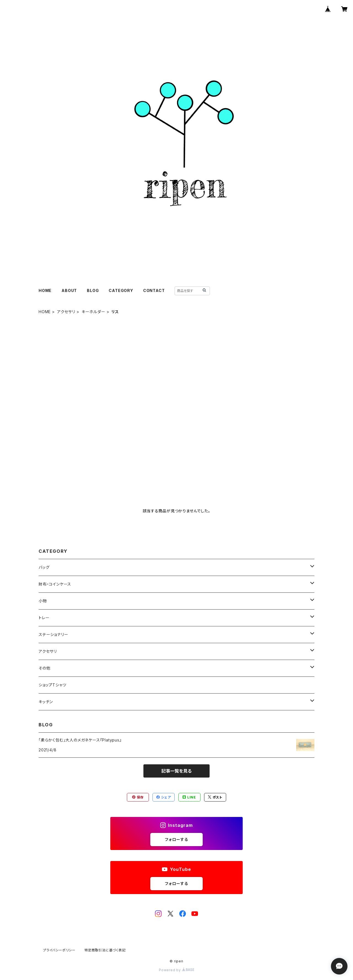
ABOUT (69, 290)
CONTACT (154, 290)
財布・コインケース (55, 584)
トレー (44, 618)
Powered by (176, 970)
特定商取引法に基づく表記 (105, 950)
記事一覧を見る (176, 771)
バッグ (44, 567)
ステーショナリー (53, 634)
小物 (43, 601)
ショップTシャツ (52, 685)
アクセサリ (66, 312)
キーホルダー (93, 312)
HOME (45, 290)
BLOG (93, 290)
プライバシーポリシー (59, 950)
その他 (44, 668)
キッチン (46, 702)
